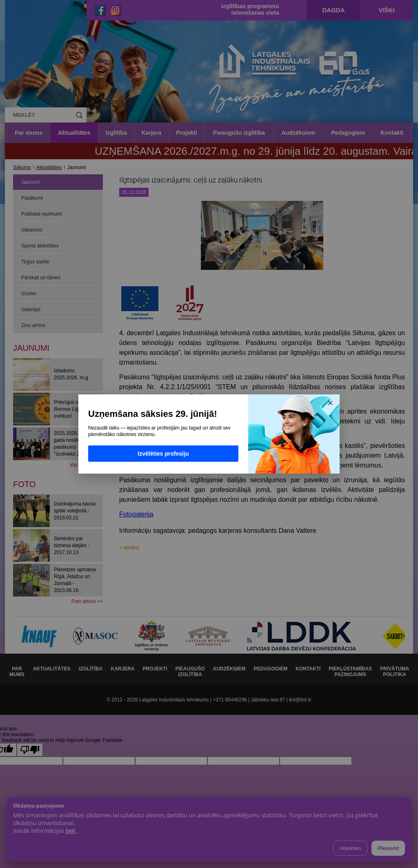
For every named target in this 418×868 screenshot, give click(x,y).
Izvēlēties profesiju (163, 454)
